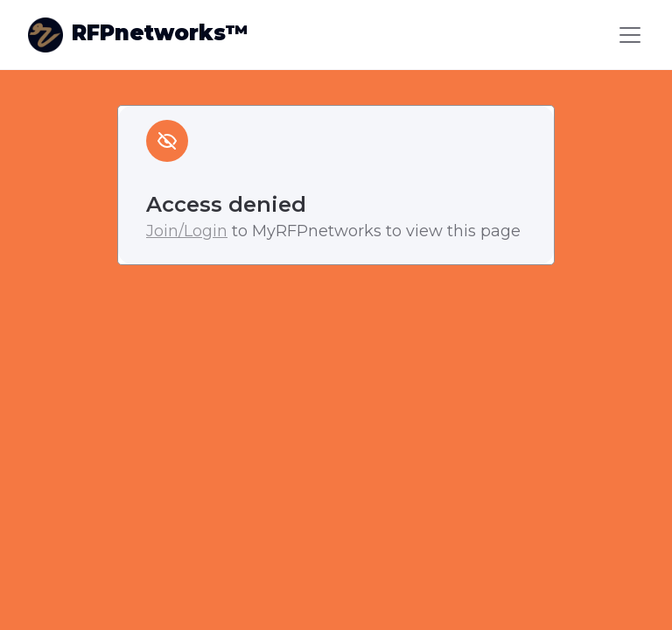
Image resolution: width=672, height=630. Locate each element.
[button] (626, 35)
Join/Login (187, 231)
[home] (138, 35)
